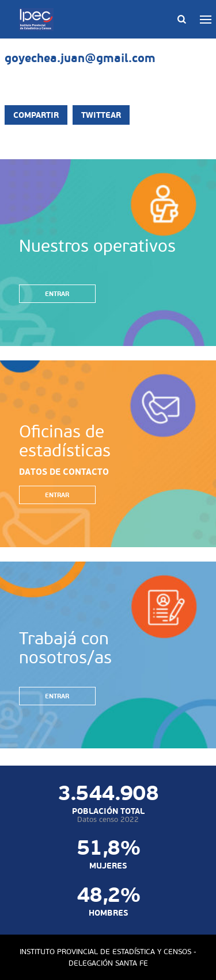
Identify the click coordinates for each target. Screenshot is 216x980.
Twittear (101, 115)
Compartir (36, 115)
